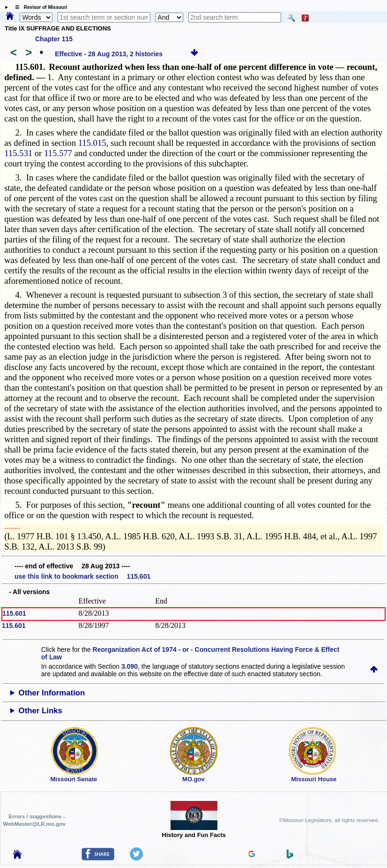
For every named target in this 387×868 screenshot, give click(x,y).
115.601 (14, 613)
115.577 (58, 153)
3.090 (130, 666)
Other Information (52, 693)
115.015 (92, 143)
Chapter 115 (54, 39)
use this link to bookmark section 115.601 (82, 576)
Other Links (41, 711)
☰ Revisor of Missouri (39, 7)
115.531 (18, 153)
